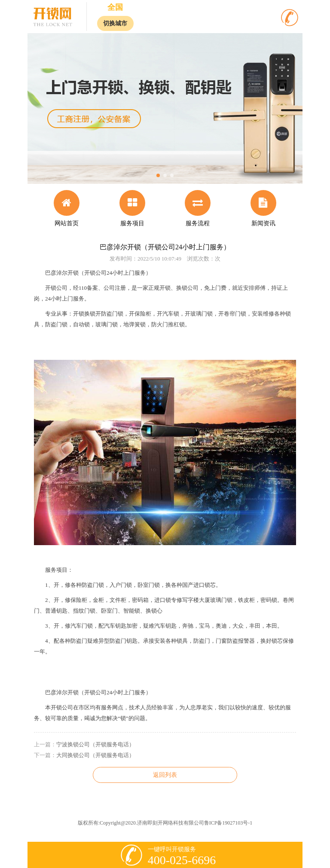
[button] (158, 175)
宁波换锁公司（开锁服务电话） (95, 744)
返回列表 (165, 775)
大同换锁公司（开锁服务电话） (95, 755)
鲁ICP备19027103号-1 (228, 823)
